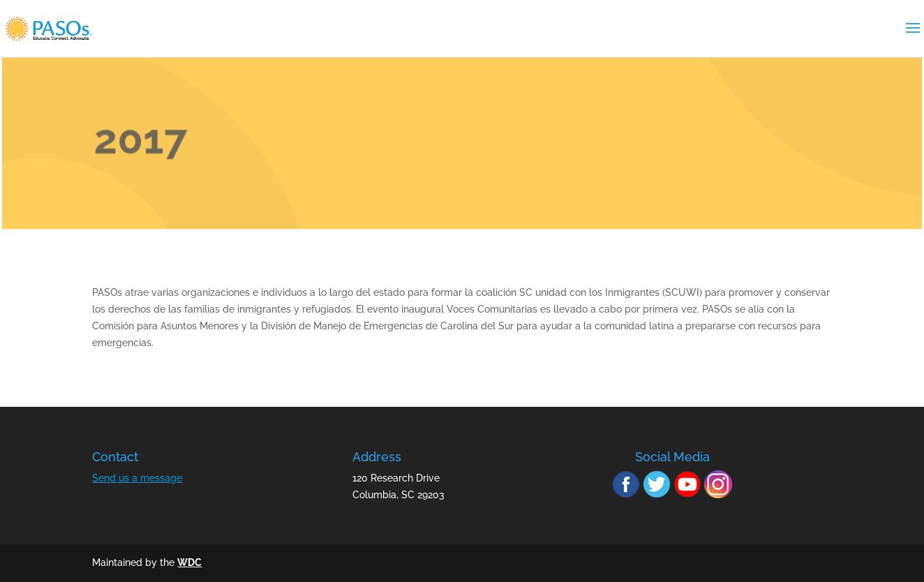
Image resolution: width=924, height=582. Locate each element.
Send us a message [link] (137, 478)
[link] (66, 28)
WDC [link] (189, 562)
